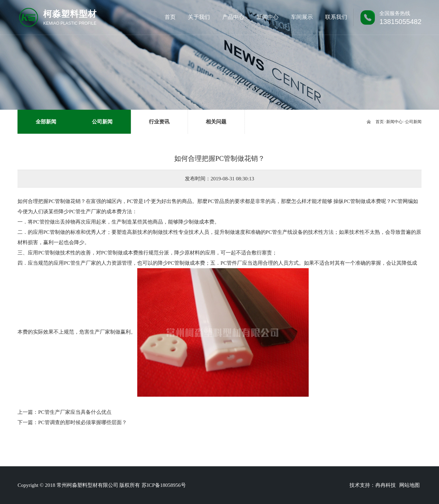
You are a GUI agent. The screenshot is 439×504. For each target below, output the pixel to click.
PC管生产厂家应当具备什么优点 (75, 412)
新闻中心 (394, 122)
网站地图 (410, 485)
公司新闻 (413, 122)
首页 (380, 122)
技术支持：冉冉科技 (373, 485)
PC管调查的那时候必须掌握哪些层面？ (82, 422)
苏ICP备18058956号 (164, 485)
